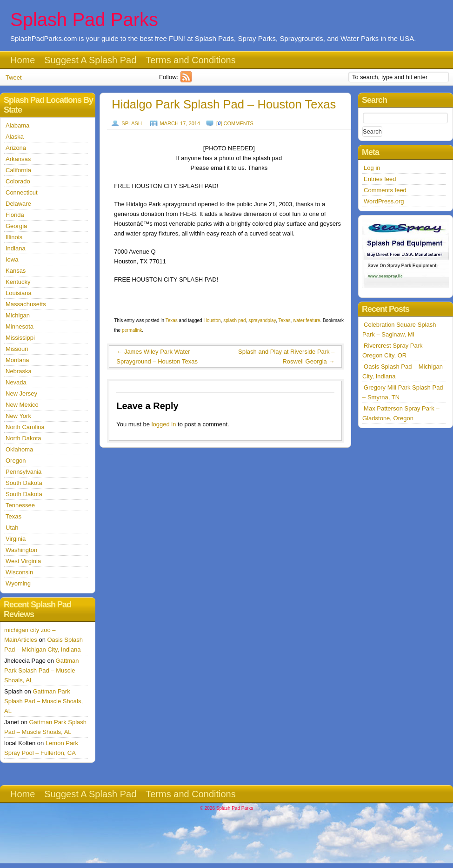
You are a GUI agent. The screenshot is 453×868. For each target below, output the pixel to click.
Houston (212, 320)
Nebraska (19, 371)
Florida (15, 215)
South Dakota (24, 483)
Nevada (16, 382)
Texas (172, 320)
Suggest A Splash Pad (90, 60)
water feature (306, 320)
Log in (372, 168)
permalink (132, 330)
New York (18, 416)
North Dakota (23, 438)
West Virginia (23, 561)
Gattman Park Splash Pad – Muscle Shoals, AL (41, 670)
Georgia (16, 226)
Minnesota (20, 326)
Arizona (16, 148)
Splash (132, 123)
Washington (21, 550)
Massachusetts (26, 304)
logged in (164, 424)
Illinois (14, 237)
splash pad (234, 320)
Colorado (18, 181)
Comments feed (385, 190)
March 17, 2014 (180, 123)
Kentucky (18, 282)
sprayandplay (262, 320)
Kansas (16, 271)
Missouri (17, 349)
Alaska (15, 137)
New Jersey (21, 394)
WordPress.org (384, 201)
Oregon (16, 461)
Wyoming (18, 583)
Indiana (16, 248)
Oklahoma (19, 449)
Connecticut (22, 192)
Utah (12, 528)
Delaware (18, 204)
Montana (17, 360)
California (18, 170)
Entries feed (380, 179)
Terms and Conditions (190, 60)
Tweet (14, 77)
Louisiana (19, 293)
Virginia (16, 539)
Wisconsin (19, 572)
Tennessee (20, 505)
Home (23, 60)
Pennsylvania (23, 472)
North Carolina (25, 427)
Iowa (12, 259)
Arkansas (18, 159)
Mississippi (20, 338)
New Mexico (22, 405)
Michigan (18, 315)
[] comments (235, 123)
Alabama (17, 125)
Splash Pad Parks (84, 20)
